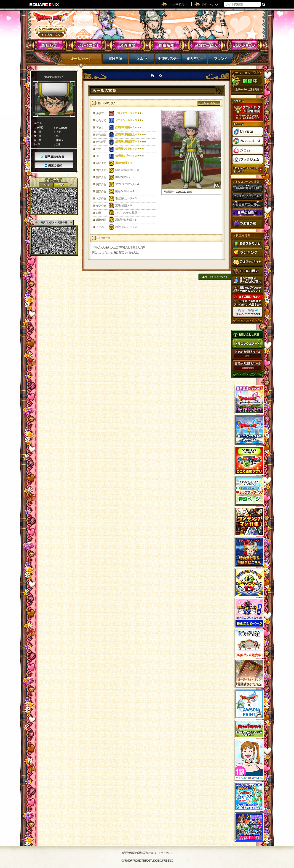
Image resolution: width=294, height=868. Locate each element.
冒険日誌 (115, 60)
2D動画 (46, 185)
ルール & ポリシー (178, 4)
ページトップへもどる (215, 277)
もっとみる (209, 103)
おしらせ (50, 45)
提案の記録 (54, 166)
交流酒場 (128, 45)
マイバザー (194, 60)
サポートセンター (211, 4)
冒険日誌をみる (54, 157)
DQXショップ (244, 45)
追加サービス (205, 45)
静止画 (61, 185)
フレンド (220, 60)
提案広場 (167, 45)
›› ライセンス (166, 853)
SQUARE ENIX (44, 5)
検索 (264, 4)
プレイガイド (89, 45)
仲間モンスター (168, 60)
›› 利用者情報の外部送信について (139, 853)
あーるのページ (81, 59)
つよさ (142, 60)
